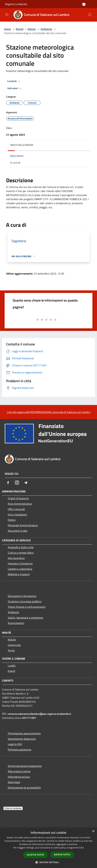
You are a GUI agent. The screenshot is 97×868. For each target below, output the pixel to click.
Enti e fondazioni (17, 514)
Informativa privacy (19, 777)
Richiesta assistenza (19, 750)
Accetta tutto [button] (35, 855)
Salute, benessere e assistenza (25, 618)
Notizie (32, 29)
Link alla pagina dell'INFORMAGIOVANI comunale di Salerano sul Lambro (49, 412)
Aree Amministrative (20, 504)
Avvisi (11, 650)
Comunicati (14, 645)
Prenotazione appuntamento (24, 733)
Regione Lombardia (16, 4)
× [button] (93, 831)
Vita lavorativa (16, 558)
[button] (49, 862)
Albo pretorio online (19, 771)
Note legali (14, 782)
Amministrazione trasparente (25, 766)
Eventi (12, 671)
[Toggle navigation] (7, 15)
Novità (20, 29)
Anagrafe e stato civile (21, 547)
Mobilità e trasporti (19, 574)
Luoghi (12, 666)
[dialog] (48, 848)
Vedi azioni (15, 88)
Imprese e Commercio (20, 563)
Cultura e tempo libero (21, 553)
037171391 (29, 718)
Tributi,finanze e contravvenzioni (27, 607)
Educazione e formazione (22, 596)
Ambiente (46, 29)
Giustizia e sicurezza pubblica (25, 601)
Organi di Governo (18, 498)
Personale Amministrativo (23, 525)
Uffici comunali (16, 509)
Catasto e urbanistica (20, 569)
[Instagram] (17, 483)
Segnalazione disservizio (22, 739)
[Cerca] (90, 15)
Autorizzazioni (16, 623)
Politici (12, 520)
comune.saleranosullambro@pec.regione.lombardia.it (39, 714)
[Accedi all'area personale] (84, 4)
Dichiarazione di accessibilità (24, 788)
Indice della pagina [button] (22, 145)
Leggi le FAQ (15, 744)
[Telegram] (26, 483)
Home (7, 29)
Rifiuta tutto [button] (62, 855)
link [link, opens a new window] (82, 848)
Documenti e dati (18, 531)
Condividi (14, 81)
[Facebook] (8, 483)
